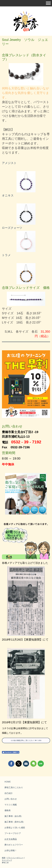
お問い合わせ (11, 799)
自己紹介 (9, 793)
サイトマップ (7, 860)
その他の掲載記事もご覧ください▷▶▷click (26, 740)
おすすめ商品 (11, 839)
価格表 (8, 810)
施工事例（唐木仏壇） (15, 822)
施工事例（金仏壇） (14, 816)
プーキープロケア (13, 833)
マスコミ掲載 (11, 805)
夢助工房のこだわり (14, 787)
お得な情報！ (11, 850)
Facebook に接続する (11, 752)
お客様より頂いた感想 (15, 828)
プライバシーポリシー (15, 858)
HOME (8, 782)
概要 (4, 858)
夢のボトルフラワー (14, 845)
